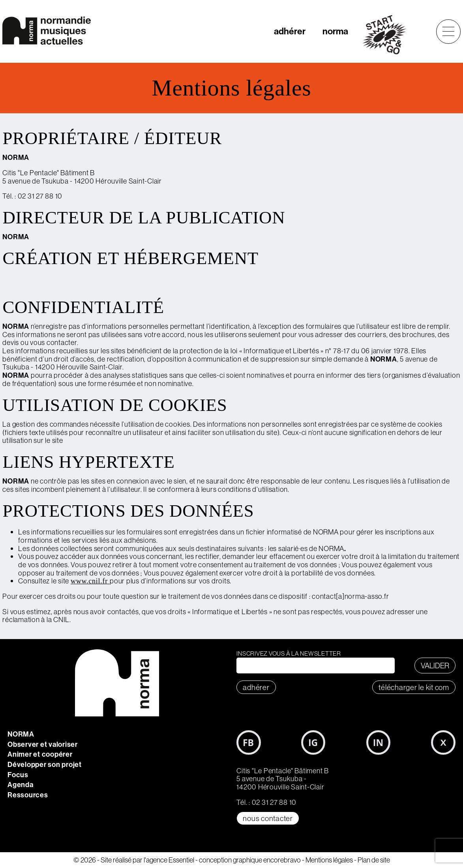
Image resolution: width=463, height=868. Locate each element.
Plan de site (374, 860)
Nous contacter (268, 818)
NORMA (21, 734)
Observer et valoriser (43, 744)
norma (335, 31)
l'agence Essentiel (169, 860)
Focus (18, 775)
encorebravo (282, 860)
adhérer (290, 31)
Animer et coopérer (40, 754)
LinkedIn (379, 742)
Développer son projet (45, 764)
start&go (389, 35)
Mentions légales (329, 860)
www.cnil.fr (90, 581)
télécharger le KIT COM (414, 687)
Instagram (313, 742)
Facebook (249, 742)
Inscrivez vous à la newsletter (289, 653)
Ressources (28, 795)
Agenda (21, 785)
